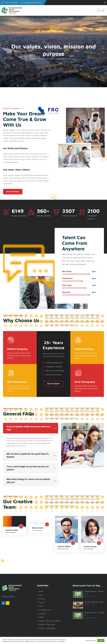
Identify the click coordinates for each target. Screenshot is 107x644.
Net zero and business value (94, 602)
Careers (41, 617)
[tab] (31, 428)
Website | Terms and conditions (50, 621)
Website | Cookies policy (47, 628)
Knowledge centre (45, 610)
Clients (41, 606)
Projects (42, 602)
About (41, 59)
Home (34, 59)
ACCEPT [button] (101, 640)
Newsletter (43, 614)
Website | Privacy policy (47, 625)
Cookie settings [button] (91, 640)
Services (42, 599)
